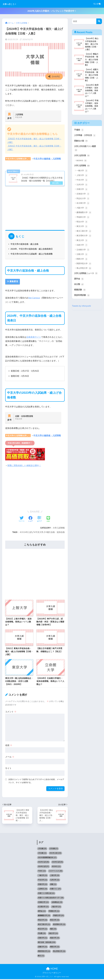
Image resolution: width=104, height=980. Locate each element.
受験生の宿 (81, 142)
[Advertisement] (35, 208)
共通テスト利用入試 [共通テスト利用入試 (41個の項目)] (46, 894)
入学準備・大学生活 (86, 137)
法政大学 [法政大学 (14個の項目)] (53, 934)
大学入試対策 (82, 157)
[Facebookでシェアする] (30, 520)
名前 (9, 746)
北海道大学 (83, 196)
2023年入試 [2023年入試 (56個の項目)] (57, 863)
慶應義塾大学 (84, 214)
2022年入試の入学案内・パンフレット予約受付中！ (52, 11)
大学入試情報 (59, 528)
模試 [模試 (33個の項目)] (53, 930)
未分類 (79, 286)
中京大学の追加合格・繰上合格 (24, 244)
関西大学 (82, 261)
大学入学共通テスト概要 (86, 150)
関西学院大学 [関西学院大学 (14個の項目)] (44, 952)
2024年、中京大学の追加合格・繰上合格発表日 (32, 249)
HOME (52, 969)
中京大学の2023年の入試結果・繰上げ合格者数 (32, 254)
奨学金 (79, 281)
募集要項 (13, 282)
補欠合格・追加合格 (56, 533)
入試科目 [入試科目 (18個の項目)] (43, 890)
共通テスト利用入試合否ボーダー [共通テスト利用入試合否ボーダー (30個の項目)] (51, 898)
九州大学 (82, 187)
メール (10, 757)
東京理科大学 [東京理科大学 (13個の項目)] (59, 925)
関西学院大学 (84, 266)
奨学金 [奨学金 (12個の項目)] (42, 912)
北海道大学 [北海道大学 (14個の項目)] (43, 903)
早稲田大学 (83, 219)
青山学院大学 (84, 270)
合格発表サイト (34, 337)
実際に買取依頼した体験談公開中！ (24, 466)
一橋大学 (82, 173)
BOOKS (82, 162)
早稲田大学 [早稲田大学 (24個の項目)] (58, 916)
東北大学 (82, 242)
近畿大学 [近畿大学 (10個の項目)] (43, 948)
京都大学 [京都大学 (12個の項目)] (43, 885)
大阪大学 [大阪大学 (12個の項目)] (56, 907)
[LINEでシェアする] (48, 520)
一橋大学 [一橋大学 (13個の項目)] (43, 876)
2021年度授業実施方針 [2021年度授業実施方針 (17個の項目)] (47, 858)
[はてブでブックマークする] (39, 520)
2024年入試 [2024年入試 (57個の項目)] (43, 867)
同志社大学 (83, 201)
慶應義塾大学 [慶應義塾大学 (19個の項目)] (44, 916)
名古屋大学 (83, 205)
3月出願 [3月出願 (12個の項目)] (42, 854)
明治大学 (82, 224)
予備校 (79, 131)
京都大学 (82, 191)
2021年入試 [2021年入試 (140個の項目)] (55, 854)
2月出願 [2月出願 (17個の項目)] (54, 849)
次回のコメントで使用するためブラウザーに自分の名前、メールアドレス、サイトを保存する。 (36, 782)
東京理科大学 (84, 238)
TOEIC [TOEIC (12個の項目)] (42, 872)
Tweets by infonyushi (82, 308)
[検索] (99, 21)
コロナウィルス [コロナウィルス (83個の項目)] (56, 872)
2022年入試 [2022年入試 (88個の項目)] (43, 863)
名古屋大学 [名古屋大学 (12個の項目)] (43, 907)
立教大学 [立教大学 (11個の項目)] (43, 939)
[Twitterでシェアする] (22, 520)
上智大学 (82, 177)
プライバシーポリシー (52, 974)
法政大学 (82, 247)
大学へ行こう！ (13, 4)
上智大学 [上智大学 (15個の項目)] (55, 876)
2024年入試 (27, 533)
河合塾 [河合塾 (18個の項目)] (42, 934)
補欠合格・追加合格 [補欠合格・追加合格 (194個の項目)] (47, 943)
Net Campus (34, 298)
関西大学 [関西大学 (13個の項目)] (55, 948)
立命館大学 (83, 252)
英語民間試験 (82, 298)
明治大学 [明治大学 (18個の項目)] (43, 921)
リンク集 (97, 4)
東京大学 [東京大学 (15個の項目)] (55, 921)
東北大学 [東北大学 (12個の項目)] (43, 930)
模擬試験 (80, 292)
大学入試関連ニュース (87, 275)
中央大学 (82, 182)
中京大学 (39, 533)
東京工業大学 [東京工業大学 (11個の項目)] (44, 925)
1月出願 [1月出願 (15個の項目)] (42, 849)
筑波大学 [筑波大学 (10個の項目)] (55, 939)
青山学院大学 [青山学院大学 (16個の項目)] (59, 952)
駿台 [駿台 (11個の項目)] (41, 957)
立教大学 (82, 256)
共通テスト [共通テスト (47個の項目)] (55, 890)
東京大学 (82, 229)
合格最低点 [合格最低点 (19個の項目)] (57, 903)
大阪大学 (82, 210)
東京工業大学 (84, 233)
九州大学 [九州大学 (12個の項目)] (55, 881)
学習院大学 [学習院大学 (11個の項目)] (54, 912)
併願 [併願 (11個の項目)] (53, 885)
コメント (11, 712)
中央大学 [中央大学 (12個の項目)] (43, 881)
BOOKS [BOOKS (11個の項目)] (56, 867)
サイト (8, 769)
